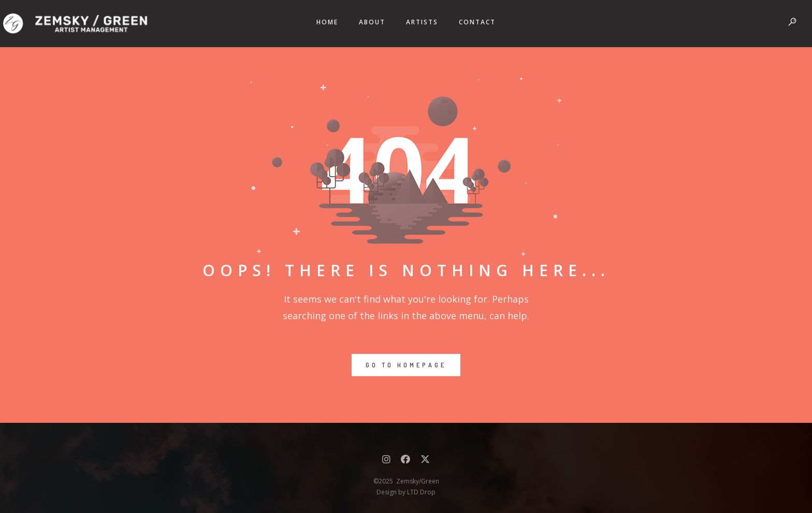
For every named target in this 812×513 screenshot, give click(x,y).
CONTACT (477, 22)
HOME (327, 22)
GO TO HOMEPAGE (406, 365)
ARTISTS (422, 22)
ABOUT (372, 22)
